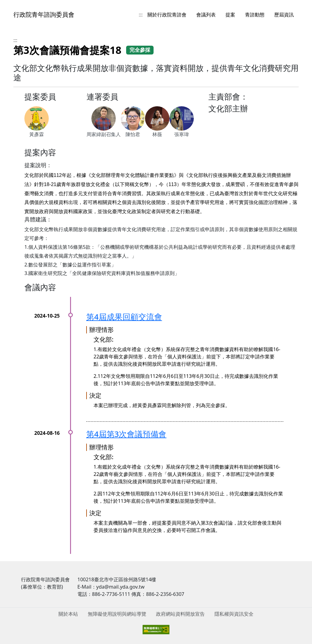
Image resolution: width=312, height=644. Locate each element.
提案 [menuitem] (230, 15)
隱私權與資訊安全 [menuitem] (234, 614)
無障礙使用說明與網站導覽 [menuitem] (117, 614)
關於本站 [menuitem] (68, 614)
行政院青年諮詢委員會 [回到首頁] (44, 14)
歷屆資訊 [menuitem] (284, 15)
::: (141, 15)
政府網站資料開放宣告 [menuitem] (180, 614)
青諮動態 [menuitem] (255, 15)
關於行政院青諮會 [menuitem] (167, 15)
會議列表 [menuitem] (206, 15)
